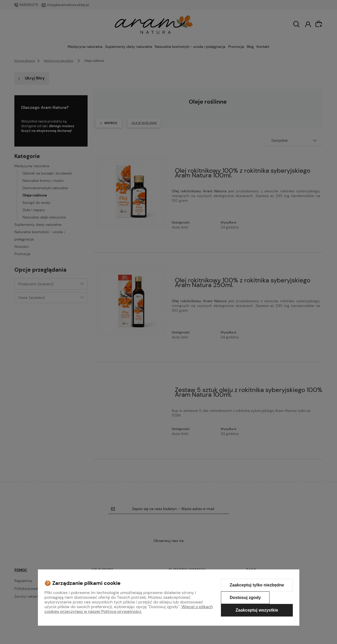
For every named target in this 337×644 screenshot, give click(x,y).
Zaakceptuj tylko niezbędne (257, 585)
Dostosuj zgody (245, 598)
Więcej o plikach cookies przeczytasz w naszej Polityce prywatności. (129, 609)
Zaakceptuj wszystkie (257, 610)
